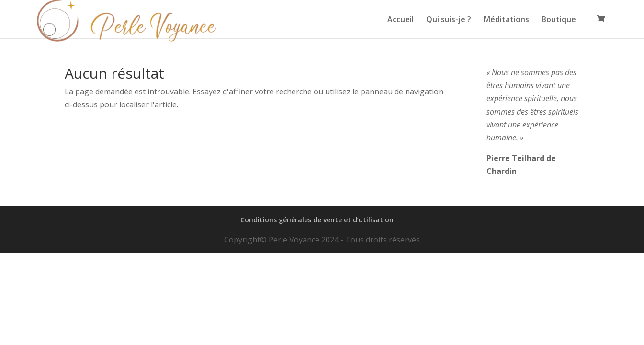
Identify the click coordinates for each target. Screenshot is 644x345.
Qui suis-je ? (449, 20)
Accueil (401, 20)
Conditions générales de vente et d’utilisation (317, 220)
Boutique (559, 20)
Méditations (506, 20)
